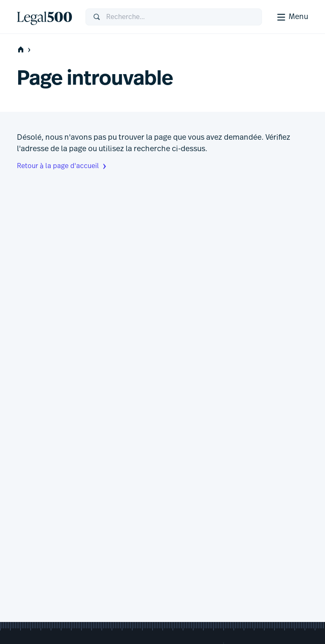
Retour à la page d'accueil (63, 166)
